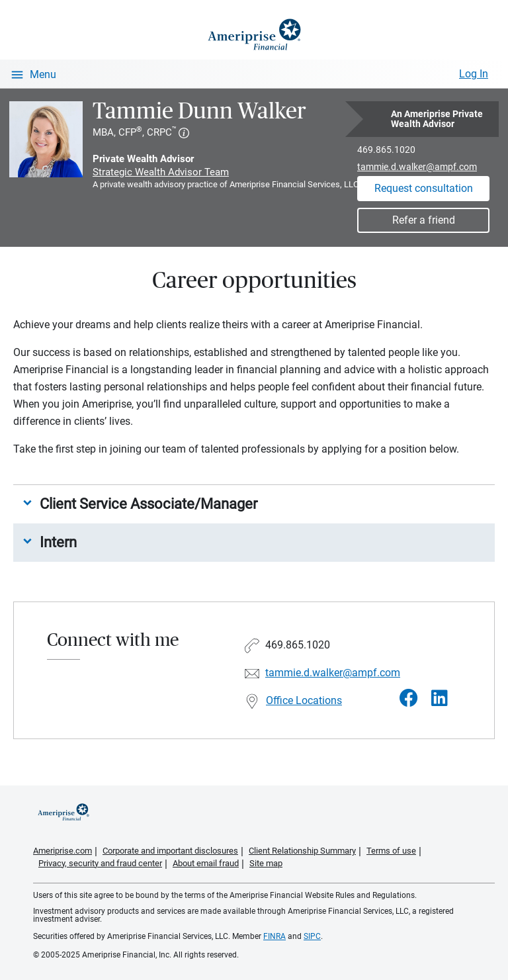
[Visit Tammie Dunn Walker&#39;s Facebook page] (409, 698)
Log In (474, 74)
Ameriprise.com (63, 851)
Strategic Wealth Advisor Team (161, 172)
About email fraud (206, 863)
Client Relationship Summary (302, 851)
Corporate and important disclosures (170, 851)
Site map (266, 863)
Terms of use (391, 851)
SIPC (312, 936)
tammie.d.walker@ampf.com (417, 167)
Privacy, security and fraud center (100, 863)
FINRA (275, 936)
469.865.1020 (386, 150)
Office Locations (304, 700)
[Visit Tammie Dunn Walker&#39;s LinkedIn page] (440, 698)
